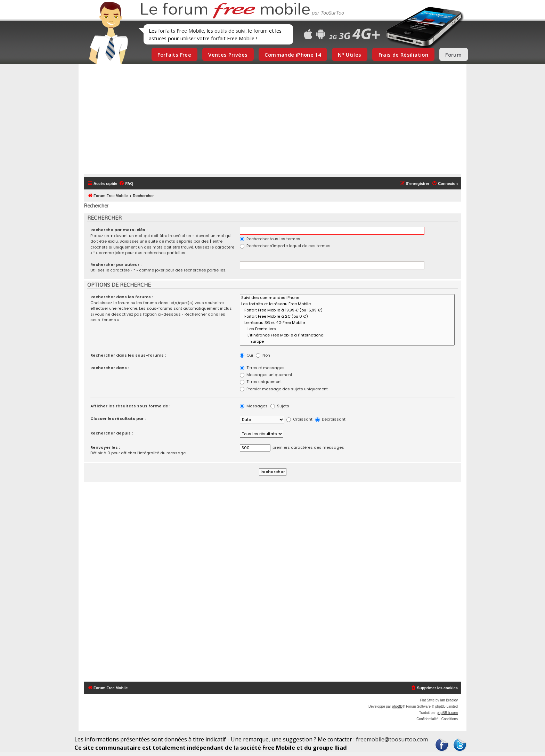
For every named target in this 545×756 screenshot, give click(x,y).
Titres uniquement (261, 382)
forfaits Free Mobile (181, 31)
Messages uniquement (266, 375)
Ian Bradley (449, 700)
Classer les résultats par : (118, 418)
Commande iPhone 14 (293, 55)
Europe (347, 342)
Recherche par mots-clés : (119, 230)
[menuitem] (126, 184)
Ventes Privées (228, 55)
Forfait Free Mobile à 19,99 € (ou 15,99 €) (347, 310)
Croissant (299, 419)
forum (261, 31)
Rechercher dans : (110, 368)
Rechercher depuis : (112, 433)
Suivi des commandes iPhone (347, 298)
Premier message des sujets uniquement (284, 389)
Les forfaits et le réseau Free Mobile (347, 304)
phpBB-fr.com (447, 713)
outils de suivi (230, 31)
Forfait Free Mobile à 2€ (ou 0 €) (347, 317)
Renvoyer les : (105, 447)
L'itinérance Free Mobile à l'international (347, 335)
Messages (254, 406)
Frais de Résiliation (403, 55)
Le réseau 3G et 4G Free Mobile (347, 323)
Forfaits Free (174, 55)
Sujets (280, 406)
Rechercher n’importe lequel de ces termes (285, 246)
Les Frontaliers (347, 329)
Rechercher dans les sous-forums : (128, 355)
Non (263, 355)
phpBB (397, 706)
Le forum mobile (225, 10)
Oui (246, 355)
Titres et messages (262, 368)
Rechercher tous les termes (270, 239)
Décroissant (330, 419)
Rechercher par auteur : (116, 265)
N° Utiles (349, 55)
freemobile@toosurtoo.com (392, 739)
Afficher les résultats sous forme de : (130, 406)
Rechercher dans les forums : (122, 297)
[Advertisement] (277, 122)
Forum (453, 55)
